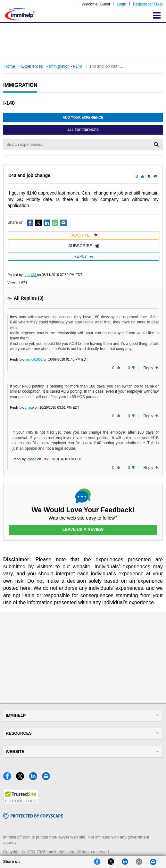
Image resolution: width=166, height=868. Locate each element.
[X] (22, 778)
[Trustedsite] (21, 802)
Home (10, 66)
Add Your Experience (83, 117)
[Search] (156, 145)
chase (29, 407)
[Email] (48, 778)
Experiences (32, 66)
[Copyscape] (33, 817)
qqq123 (31, 275)
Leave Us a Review (83, 529)
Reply (84, 256)
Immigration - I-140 (66, 66)
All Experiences (83, 130)
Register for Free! (148, 4)
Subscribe (84, 246)
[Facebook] (10, 778)
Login (121, 4)
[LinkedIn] (36, 778)
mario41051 (34, 359)
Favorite (84, 235)
